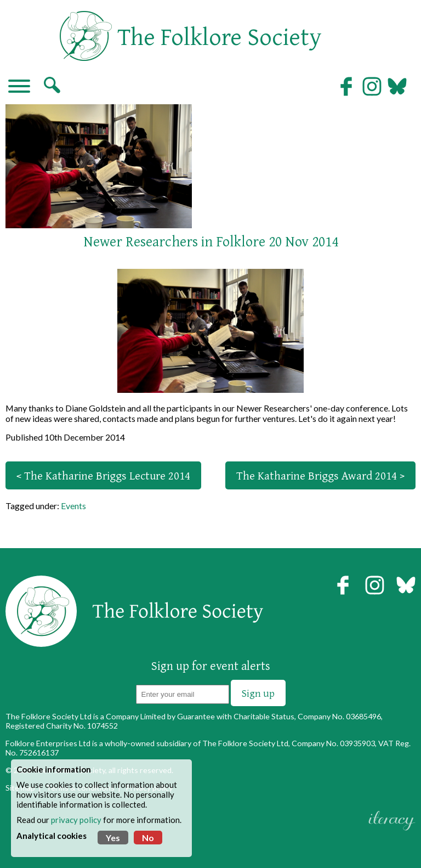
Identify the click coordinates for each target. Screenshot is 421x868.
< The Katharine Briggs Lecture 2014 (103, 475)
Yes (113, 838)
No (148, 838)
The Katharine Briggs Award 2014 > (320, 475)
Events (73, 506)
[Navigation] (19, 87)
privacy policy (76, 820)
